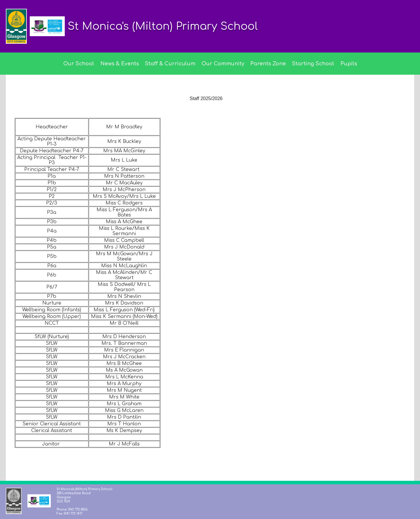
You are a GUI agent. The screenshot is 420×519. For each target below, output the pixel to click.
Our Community (223, 64)
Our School (79, 64)
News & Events (120, 64)
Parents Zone (268, 64)
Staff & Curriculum (170, 64)
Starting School (313, 64)
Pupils (349, 64)
